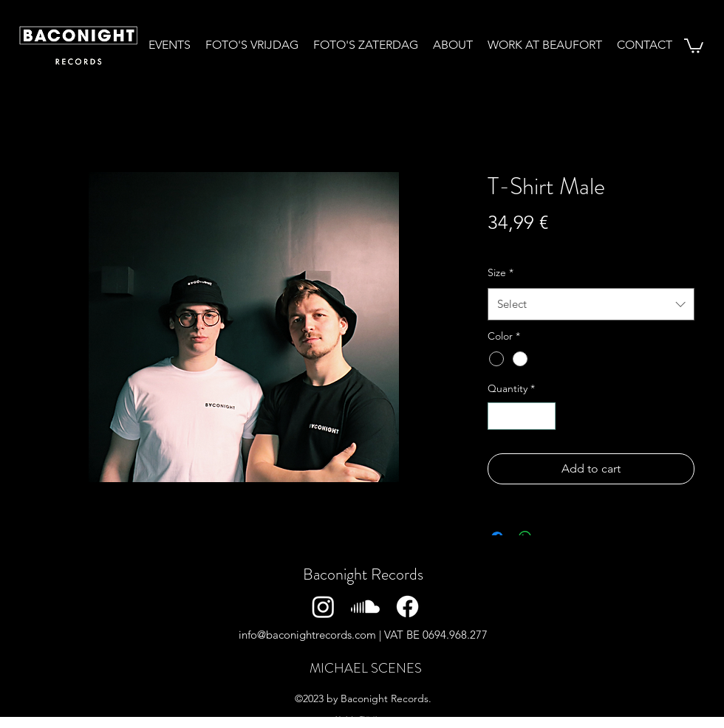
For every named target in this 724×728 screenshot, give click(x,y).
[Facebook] (407, 607)
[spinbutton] (522, 416)
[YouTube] (534, 607)
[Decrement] (499, 416)
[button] (694, 45)
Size (501, 272)
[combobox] (591, 304)
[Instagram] (323, 607)
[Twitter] (450, 607)
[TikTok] (576, 607)
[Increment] (544, 416)
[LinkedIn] (492, 607)
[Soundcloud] (365, 607)
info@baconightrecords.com (307, 635)
